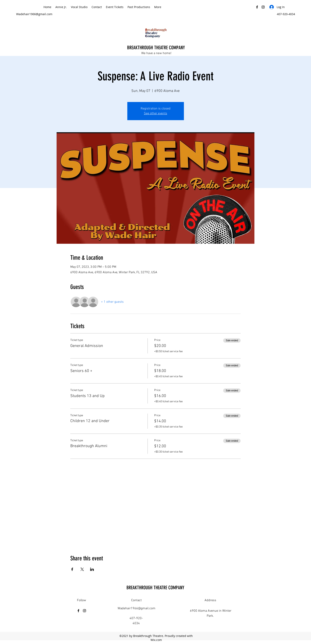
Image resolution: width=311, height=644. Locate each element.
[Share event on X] (82, 569)
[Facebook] (257, 7)
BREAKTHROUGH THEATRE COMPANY (157, 48)
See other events (155, 113)
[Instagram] (263, 7)
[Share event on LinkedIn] (92, 569)
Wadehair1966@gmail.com (34, 14)
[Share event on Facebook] (72, 569)
